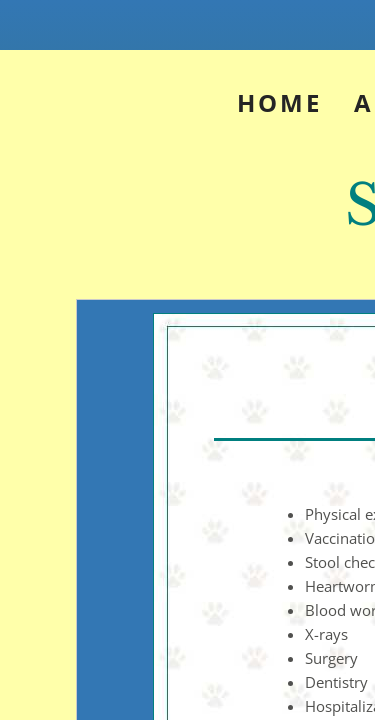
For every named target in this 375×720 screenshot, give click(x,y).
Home (279, 102)
